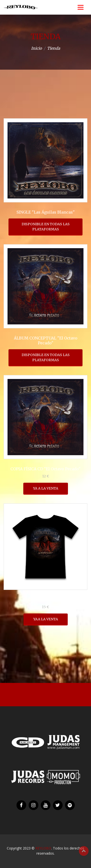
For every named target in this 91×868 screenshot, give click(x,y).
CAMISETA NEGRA (46, 600)
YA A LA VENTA (46, 488)
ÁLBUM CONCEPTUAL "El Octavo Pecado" (46, 340)
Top (84, 851)
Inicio (36, 48)
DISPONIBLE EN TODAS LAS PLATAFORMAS (46, 227)
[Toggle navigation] (81, 7)
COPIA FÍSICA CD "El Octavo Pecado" (45, 469)
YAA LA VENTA (46, 619)
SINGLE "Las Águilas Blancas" (46, 212)
